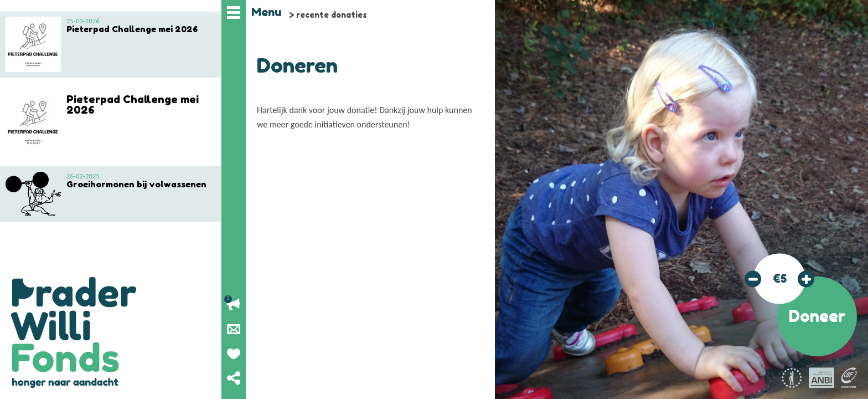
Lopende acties (234, 305)
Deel (234, 378)
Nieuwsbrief (234, 329)
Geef (234, 354)
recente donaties (332, 15)
